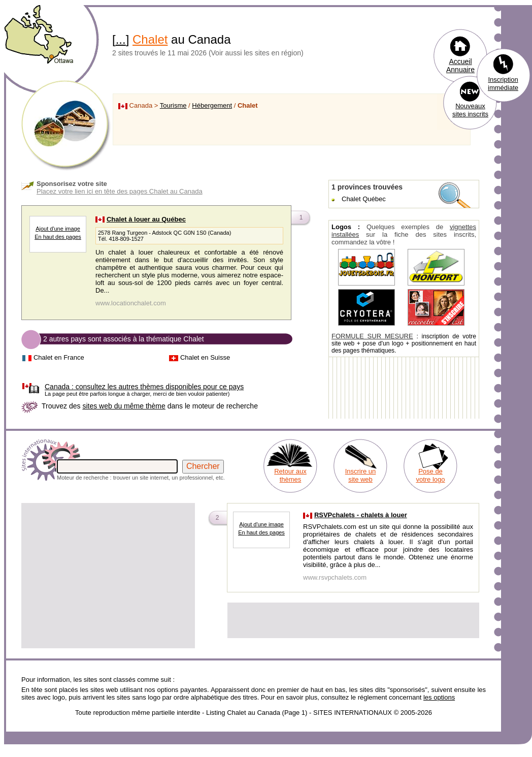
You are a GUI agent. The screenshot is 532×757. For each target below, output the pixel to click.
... (121, 39)
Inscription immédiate (503, 84)
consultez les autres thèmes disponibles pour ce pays (144, 387)
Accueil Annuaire (460, 66)
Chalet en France (59, 357)
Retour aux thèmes (290, 475)
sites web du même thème (124, 406)
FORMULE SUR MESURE (372, 336)
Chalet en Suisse (205, 357)
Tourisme (173, 105)
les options (439, 697)
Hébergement (212, 105)
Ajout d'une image (58, 229)
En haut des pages (58, 237)
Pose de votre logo (430, 475)
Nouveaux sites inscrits (470, 110)
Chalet (150, 39)
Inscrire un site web (361, 475)
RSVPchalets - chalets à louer (361, 515)
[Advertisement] (108, 576)
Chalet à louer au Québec (146, 219)
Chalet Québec (364, 199)
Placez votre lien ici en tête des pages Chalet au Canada (120, 191)
